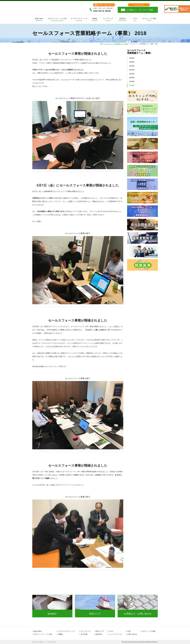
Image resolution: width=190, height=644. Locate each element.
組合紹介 (123, 20)
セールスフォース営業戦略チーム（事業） (116, 44)
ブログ (135, 20)
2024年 (132, 62)
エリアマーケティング (79, 20)
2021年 (132, 74)
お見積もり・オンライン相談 (140, 10)
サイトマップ (52, 642)
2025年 (132, 58)
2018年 (132, 85)
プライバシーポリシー (39, 642)
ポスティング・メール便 (57, 20)
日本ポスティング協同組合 (46, 8)
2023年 (132, 66)
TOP (102, 44)
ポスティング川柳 (149, 20)
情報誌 (95, 20)
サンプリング (108, 20)
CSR (129, 631)
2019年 (132, 81)
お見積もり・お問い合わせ (138, 614)
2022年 (132, 70)
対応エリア (95, 614)
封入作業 (84, 634)
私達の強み (39, 20)
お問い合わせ (132, 634)
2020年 (132, 78)
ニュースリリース (115, 634)
